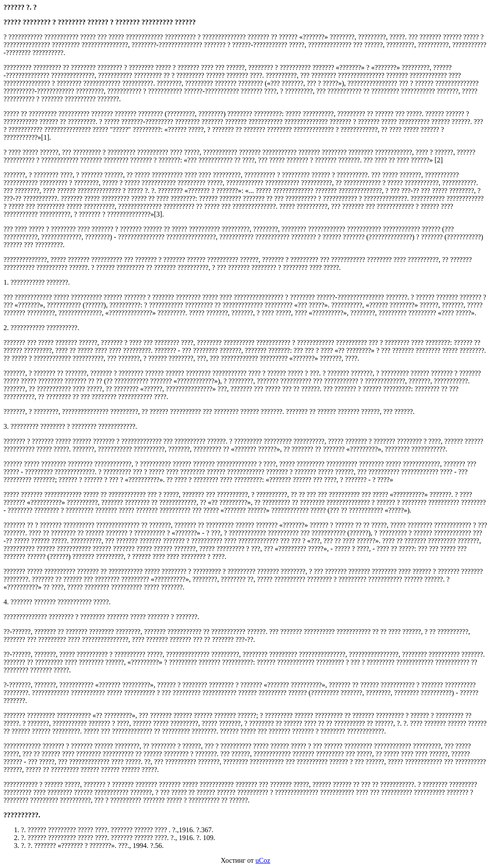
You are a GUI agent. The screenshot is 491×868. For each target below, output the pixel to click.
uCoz (263, 860)
